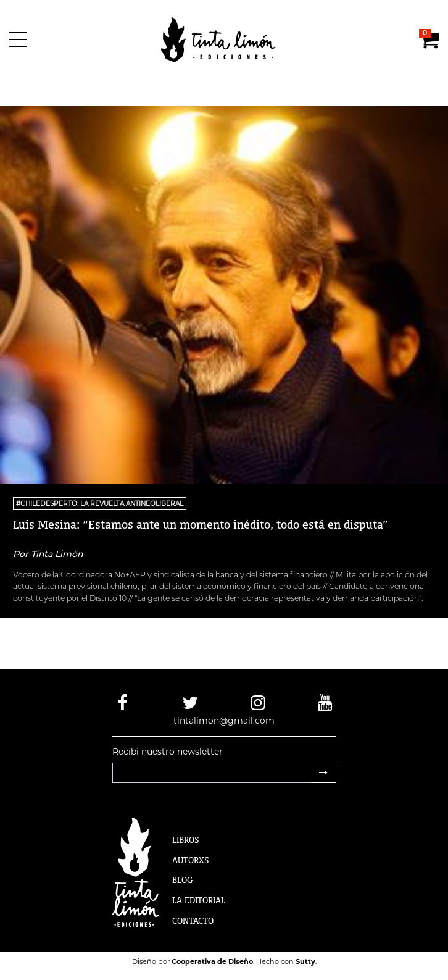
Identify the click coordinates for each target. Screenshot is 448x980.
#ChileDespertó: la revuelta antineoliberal (100, 504)
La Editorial (199, 900)
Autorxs (191, 860)
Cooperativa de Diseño (212, 961)
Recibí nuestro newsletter (168, 752)
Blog (182, 880)
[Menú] (20, 40)
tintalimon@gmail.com (224, 721)
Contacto (193, 921)
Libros (186, 840)
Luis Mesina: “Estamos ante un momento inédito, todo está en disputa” (201, 524)
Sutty (305, 961)
